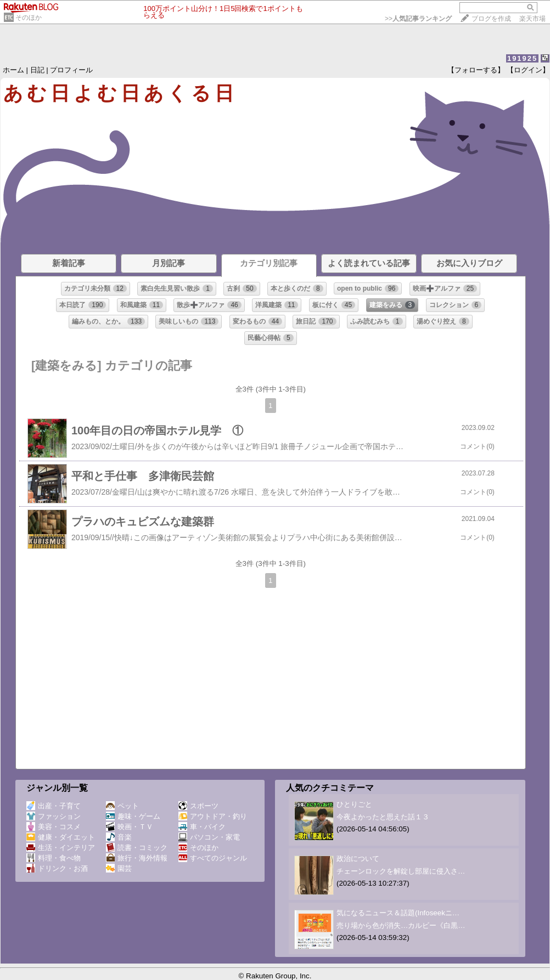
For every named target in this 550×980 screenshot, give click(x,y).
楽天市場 (532, 19)
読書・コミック (137, 848)
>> (418, 19)
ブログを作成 (491, 19)
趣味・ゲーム (133, 816)
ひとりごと (354, 804)
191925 (522, 58)
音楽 (119, 837)
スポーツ (198, 806)
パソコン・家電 (209, 837)
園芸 (119, 868)
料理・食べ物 (54, 858)
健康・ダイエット (61, 837)
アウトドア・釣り (213, 816)
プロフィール (71, 70)
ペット (122, 806)
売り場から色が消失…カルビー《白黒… (401, 925)
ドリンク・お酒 (57, 868)
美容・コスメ (54, 827)
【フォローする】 (476, 70)
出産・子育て (54, 806)
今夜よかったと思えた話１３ (383, 817)
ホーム (13, 70)
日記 (37, 70)
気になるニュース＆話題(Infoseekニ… (398, 913)
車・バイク (202, 827)
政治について (358, 859)
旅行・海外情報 (137, 858)
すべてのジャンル (213, 858)
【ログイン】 (528, 70)
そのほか (29, 18)
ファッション (54, 816)
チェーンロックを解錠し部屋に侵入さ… (401, 871)
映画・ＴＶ (130, 827)
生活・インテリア (61, 848)
